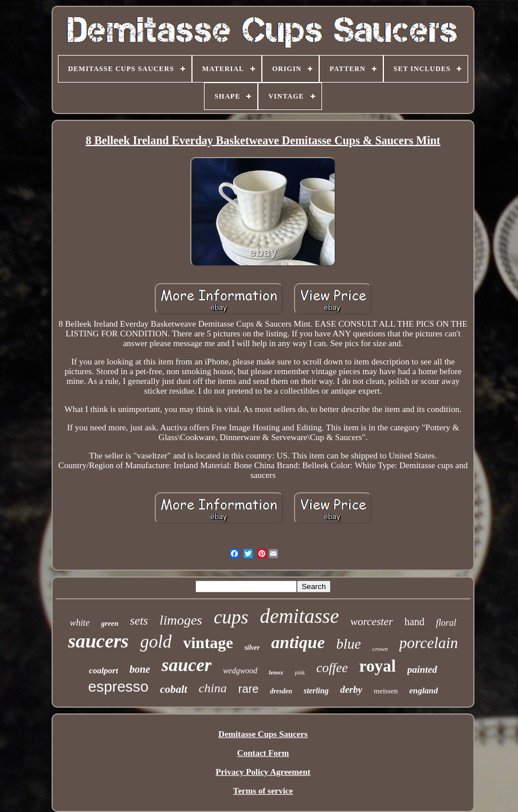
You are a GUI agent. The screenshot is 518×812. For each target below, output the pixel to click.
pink (300, 672)
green (109, 623)
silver (252, 648)
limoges (181, 620)
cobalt (174, 689)
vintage (208, 643)
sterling (316, 691)
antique (298, 642)
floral (446, 623)
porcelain (429, 643)
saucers (99, 641)
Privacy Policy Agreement (263, 772)
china (213, 688)
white (80, 623)
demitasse (299, 616)
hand (415, 622)
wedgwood (240, 671)
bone (140, 669)
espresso (119, 687)
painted (422, 670)
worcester (371, 621)
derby (352, 690)
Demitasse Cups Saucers (263, 734)
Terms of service (263, 791)
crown (380, 649)
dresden (281, 691)
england (423, 691)
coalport (103, 670)
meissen (386, 691)
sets (139, 621)
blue (349, 644)
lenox (276, 672)
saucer (187, 665)
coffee (332, 668)
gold (156, 642)
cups (231, 617)
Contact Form (263, 753)
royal (378, 666)
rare (249, 689)
